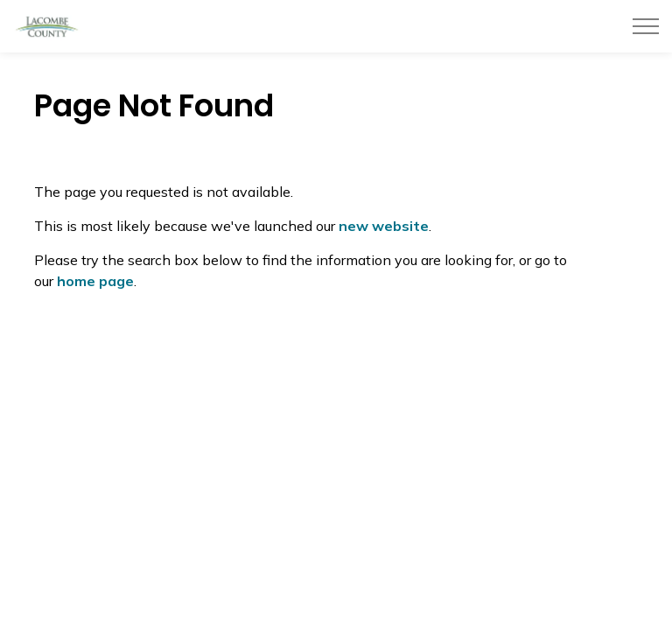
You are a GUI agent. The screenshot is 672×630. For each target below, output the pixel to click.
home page (95, 281)
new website (384, 226)
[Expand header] (646, 26)
